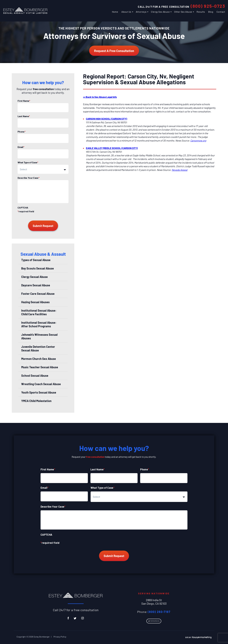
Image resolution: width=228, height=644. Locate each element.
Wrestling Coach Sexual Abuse (41, 384)
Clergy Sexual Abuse (34, 277)
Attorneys (141, 12)
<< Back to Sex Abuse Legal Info (100, 97)
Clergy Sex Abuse (160, 12)
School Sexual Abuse (35, 376)
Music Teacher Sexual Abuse (40, 367)
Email (21, 147)
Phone (22, 132)
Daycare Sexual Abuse (36, 285)
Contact (221, 12)
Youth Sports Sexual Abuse (39, 392)
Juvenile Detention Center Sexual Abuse (38, 348)
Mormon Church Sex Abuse (39, 359)
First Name (24, 101)
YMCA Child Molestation (36, 401)
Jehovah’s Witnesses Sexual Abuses (39, 336)
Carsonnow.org (198, 140)
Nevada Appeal (180, 170)
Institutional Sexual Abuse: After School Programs (39, 324)
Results (201, 12)
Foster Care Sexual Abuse (38, 294)
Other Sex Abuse (183, 12)
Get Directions (154, 621)
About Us (126, 12)
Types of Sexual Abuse (36, 260)
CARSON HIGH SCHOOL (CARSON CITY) (107, 119)
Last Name (24, 116)
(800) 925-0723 (208, 6)
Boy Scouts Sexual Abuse (38, 268)
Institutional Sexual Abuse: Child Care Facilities (39, 312)
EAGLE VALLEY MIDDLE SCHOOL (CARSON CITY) (112, 148)
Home (115, 12)
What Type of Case (28, 162)
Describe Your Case (28, 178)
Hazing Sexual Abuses (35, 302)
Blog (211, 12)
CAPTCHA (23, 208)
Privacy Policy (60, 637)
